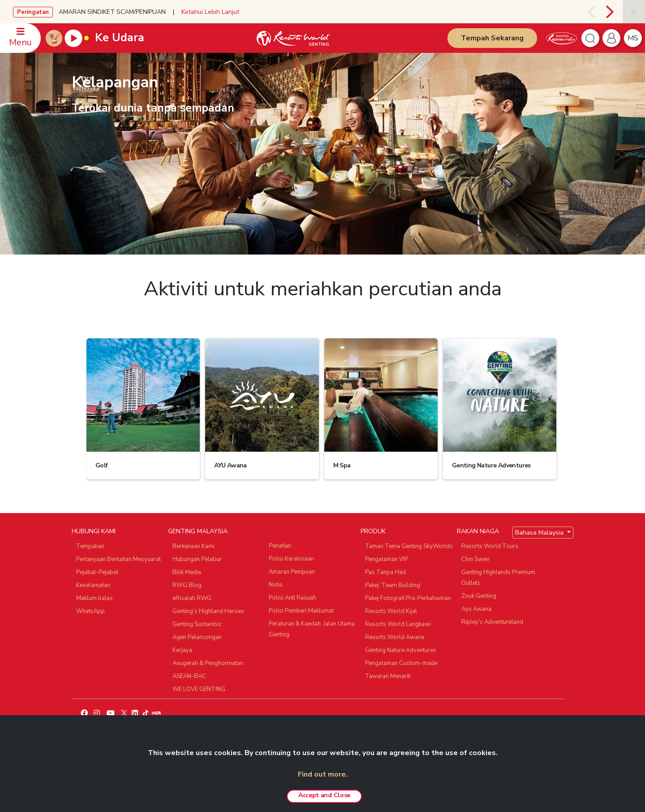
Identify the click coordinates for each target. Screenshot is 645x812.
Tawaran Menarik (388, 676)
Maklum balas (95, 598)
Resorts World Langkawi (398, 624)
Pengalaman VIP (387, 559)
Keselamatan (93, 585)
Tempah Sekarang (492, 38)
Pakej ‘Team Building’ (393, 585)
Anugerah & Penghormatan (208, 663)
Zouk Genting (479, 596)
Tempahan (90, 546)
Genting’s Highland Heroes (208, 611)
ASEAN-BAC (189, 676)
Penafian (280, 546)
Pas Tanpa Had (385, 572)
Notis (276, 585)
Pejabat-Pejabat (97, 572)
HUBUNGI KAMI (94, 531)
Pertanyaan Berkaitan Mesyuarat (118, 559)
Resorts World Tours (490, 546)
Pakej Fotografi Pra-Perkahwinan (408, 598)
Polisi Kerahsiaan (291, 559)
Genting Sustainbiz (197, 624)
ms (633, 38)
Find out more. (323, 774)
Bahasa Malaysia (540, 533)
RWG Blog (187, 585)
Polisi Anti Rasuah (292, 598)
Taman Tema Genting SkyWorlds (409, 546)
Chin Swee (475, 559)
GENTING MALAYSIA (198, 531)
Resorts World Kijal (391, 611)
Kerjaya (182, 650)
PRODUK (373, 531)
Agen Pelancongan (197, 637)
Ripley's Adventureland (492, 622)
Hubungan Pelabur (197, 559)
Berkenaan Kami (193, 546)
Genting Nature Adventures (401, 650)
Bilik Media (187, 572)
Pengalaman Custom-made (401, 663)
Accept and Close (324, 795)
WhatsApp (90, 611)
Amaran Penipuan (292, 572)
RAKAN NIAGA (478, 531)
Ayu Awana (476, 609)
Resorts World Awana (395, 637)
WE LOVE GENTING (199, 689)
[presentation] (590, 12)
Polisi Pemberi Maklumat (301, 611)
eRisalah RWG (192, 598)
